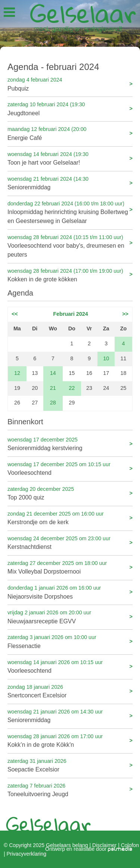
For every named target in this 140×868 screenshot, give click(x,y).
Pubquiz (70, 84)
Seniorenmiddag (70, 183)
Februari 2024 (71, 314)
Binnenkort (25, 422)
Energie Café (70, 133)
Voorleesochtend (70, 468)
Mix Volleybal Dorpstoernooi (70, 567)
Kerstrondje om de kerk (70, 518)
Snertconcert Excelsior (70, 691)
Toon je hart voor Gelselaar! (70, 158)
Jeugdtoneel (70, 108)
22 (72, 388)
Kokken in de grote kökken (70, 275)
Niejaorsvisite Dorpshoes (70, 592)
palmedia (120, 849)
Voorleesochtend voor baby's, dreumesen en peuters (70, 246)
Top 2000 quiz (70, 493)
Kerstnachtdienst (70, 542)
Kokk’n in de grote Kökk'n (70, 740)
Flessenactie (70, 641)
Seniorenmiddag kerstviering (70, 444)
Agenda (20, 293)
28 (53, 403)
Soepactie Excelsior (70, 765)
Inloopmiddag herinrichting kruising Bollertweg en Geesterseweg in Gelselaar (70, 212)
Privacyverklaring (27, 853)
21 (53, 388)
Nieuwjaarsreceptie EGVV (70, 616)
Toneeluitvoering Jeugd (70, 790)
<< (15, 314)
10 (106, 358)
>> (125, 314)
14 (53, 373)
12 (17, 373)
